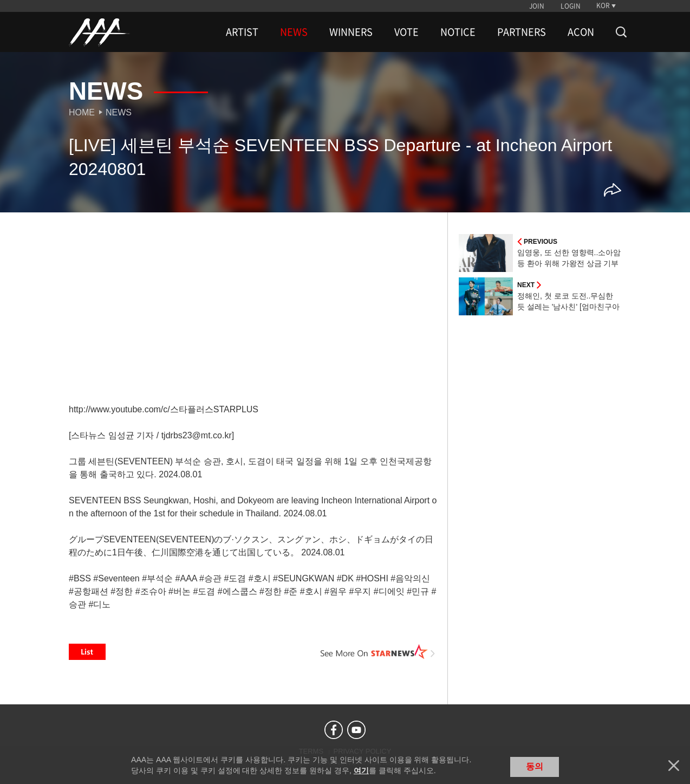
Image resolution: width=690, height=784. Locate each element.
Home (82, 112)
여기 (361, 770)
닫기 (674, 766)
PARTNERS (522, 32)
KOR (603, 5)
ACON (581, 32)
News (119, 112)
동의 (535, 766)
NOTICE (458, 32)
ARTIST (242, 32)
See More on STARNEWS (378, 652)
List (87, 652)
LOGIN (571, 6)
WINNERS (351, 32)
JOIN (537, 6)
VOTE (406, 32)
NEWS (294, 32)
